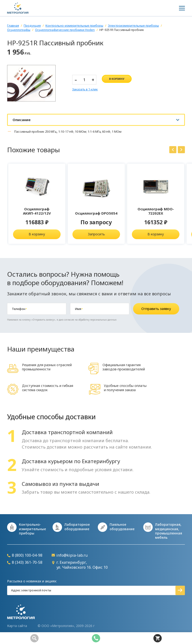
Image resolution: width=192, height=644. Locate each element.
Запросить (96, 234)
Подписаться (180, 590)
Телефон (19, 309)
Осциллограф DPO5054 (96, 213)
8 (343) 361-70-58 (25, 562)
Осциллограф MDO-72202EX (156, 211)
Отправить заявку (156, 309)
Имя (79, 309)
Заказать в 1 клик (85, 89)
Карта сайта (17, 626)
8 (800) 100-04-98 (25, 555)
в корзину (117, 79)
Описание (22, 120)
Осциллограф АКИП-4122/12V (37, 211)
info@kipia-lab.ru (70, 555)
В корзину (37, 234)
